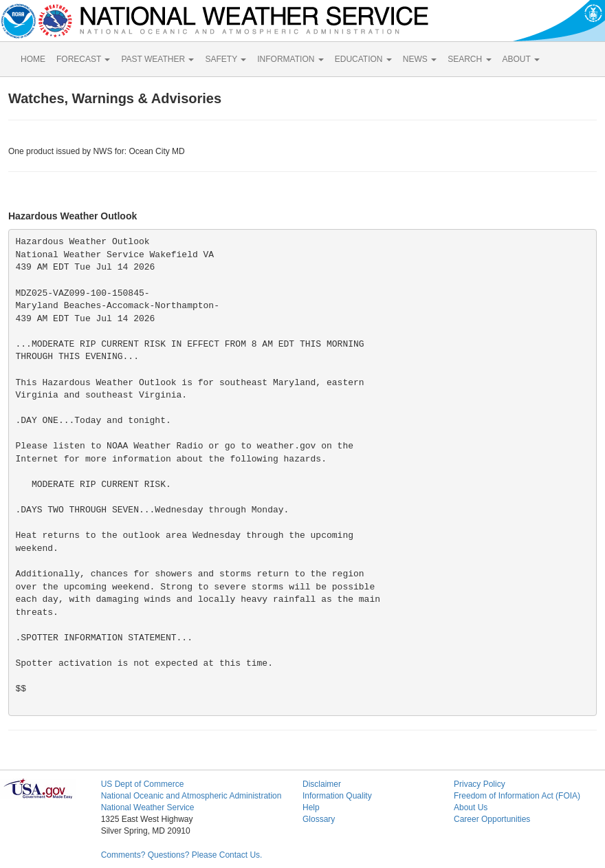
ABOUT (521, 59)
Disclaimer (322, 784)
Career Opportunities (492, 819)
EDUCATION (363, 59)
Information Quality (337, 796)
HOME (33, 59)
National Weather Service (148, 807)
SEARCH (469, 59)
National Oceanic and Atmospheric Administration (191, 796)
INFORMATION (290, 59)
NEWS (420, 59)
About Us (471, 807)
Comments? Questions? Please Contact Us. (182, 855)
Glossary (319, 819)
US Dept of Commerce (143, 784)
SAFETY (225, 59)
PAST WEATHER (157, 59)
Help (311, 807)
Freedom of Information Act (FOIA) (517, 796)
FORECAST (83, 59)
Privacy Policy (480, 784)
